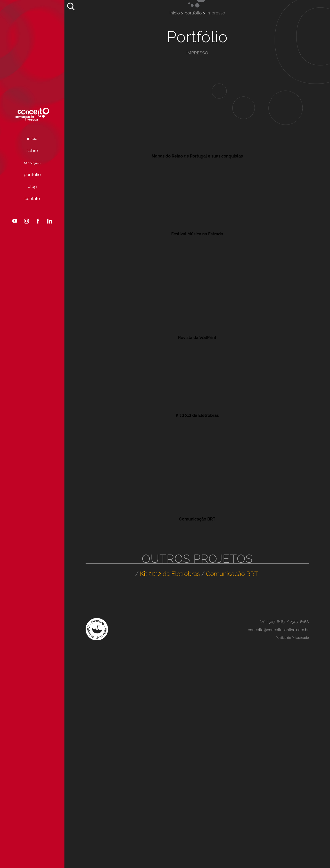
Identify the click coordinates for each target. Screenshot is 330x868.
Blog (32, 186)
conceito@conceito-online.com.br (278, 630)
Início (32, 138)
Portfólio (32, 175)
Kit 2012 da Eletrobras (170, 574)
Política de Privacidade (292, 638)
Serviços (32, 162)
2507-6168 (299, 622)
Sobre (32, 151)
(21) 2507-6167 (273, 622)
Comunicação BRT (232, 574)
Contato (32, 199)
